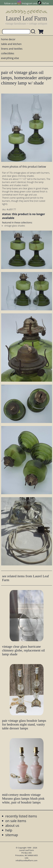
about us (12, 825)
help (9, 830)
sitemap (12, 835)
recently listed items (21, 816)
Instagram (27, 3)
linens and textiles (12, 49)
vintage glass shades (15, 226)
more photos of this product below (24, 167)
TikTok (45, 3)
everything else (10, 58)
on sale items (16, 821)
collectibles (8, 53)
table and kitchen (11, 44)
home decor (8, 39)
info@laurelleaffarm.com (27, 860)
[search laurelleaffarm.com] (34, 32)
